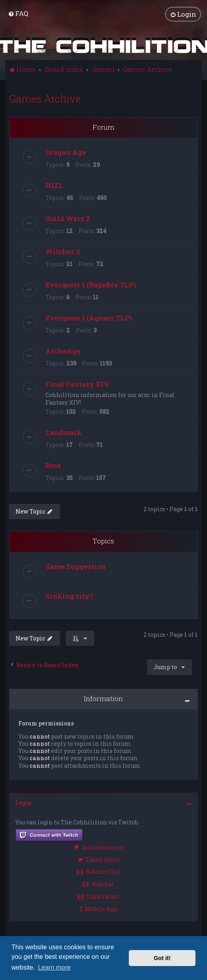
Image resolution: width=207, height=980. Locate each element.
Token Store (99, 859)
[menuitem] (18, 13)
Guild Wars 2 (68, 218)
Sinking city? (69, 596)
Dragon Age (66, 152)
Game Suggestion (76, 566)
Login (24, 802)
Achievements (99, 847)
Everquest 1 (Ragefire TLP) (91, 284)
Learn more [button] (54, 967)
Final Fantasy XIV (77, 384)
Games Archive (45, 98)
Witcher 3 (63, 251)
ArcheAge (63, 351)
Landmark (64, 432)
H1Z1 (54, 185)
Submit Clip (99, 871)
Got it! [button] (162, 958)
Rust (53, 465)
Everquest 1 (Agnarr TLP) (89, 317)
